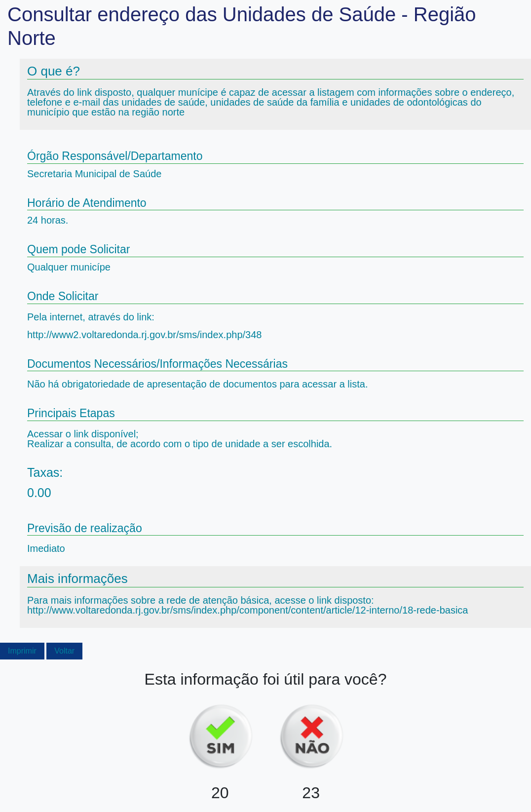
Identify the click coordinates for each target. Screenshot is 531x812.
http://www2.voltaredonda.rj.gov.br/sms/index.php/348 (144, 335)
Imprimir (22, 651)
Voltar (64, 651)
